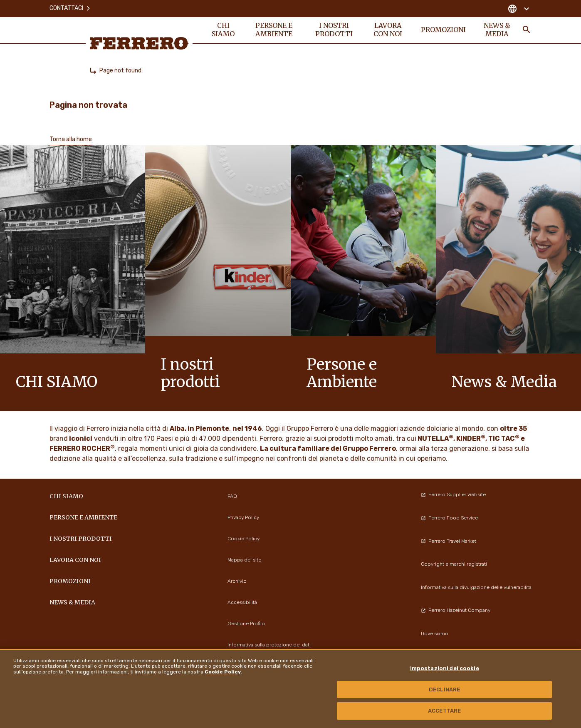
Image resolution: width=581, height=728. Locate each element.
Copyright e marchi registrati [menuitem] (454, 564)
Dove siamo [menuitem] (435, 634)
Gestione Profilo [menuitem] (246, 624)
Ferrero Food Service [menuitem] (449, 518)
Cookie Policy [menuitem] (244, 539)
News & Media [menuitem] (497, 30)
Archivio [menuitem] (237, 581)
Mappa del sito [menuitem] (245, 560)
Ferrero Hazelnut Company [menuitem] (456, 610)
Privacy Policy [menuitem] (243, 517)
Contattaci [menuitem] (70, 8)
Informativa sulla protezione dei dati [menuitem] (269, 645)
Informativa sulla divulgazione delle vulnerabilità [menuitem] (476, 587)
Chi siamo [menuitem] (224, 30)
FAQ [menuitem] (232, 496)
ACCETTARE (444, 711)
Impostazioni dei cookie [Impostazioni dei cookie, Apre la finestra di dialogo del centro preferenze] (445, 668)
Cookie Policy (223, 672)
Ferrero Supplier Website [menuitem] (453, 494)
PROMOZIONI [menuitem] (444, 30)
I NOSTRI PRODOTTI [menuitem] (334, 30)
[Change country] (518, 8)
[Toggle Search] (527, 30)
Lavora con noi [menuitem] (388, 30)
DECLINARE (444, 689)
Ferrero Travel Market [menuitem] (449, 541)
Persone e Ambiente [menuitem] (274, 30)
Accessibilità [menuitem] (242, 602)
